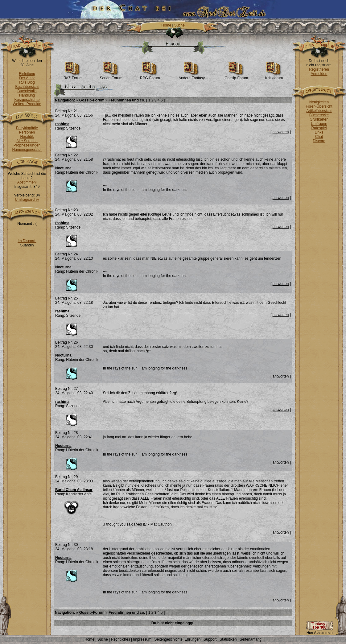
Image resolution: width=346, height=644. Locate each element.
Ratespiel (319, 128)
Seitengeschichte (169, 639)
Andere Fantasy (192, 76)
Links (319, 132)
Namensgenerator (27, 150)
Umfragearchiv (27, 200)
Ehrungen (192, 639)
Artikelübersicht (319, 111)
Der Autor (27, 78)
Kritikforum (274, 76)
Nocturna (63, 168)
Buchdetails (27, 91)
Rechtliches (121, 639)
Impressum (142, 639)
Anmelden (319, 74)
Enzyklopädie (27, 128)
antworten (281, 132)
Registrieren (319, 69)
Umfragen (319, 124)
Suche (179, 25)
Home (166, 25)
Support (210, 639)
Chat (319, 137)
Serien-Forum (111, 76)
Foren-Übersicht (319, 106)
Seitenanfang (251, 639)
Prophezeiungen (27, 145)
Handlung (27, 95)
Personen (27, 132)
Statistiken (228, 639)
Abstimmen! (27, 182)
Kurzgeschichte (27, 100)
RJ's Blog (27, 82)
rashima (62, 124)
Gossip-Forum (236, 76)
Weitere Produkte (27, 104)
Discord (319, 141)
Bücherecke (319, 115)
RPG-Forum (150, 76)
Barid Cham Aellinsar (74, 490)
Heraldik (27, 137)
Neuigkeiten (319, 102)
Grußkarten (319, 119)
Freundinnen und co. (127, 100)
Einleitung (27, 74)
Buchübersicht (27, 87)
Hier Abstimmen (319, 631)
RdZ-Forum (73, 76)
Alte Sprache (27, 141)
